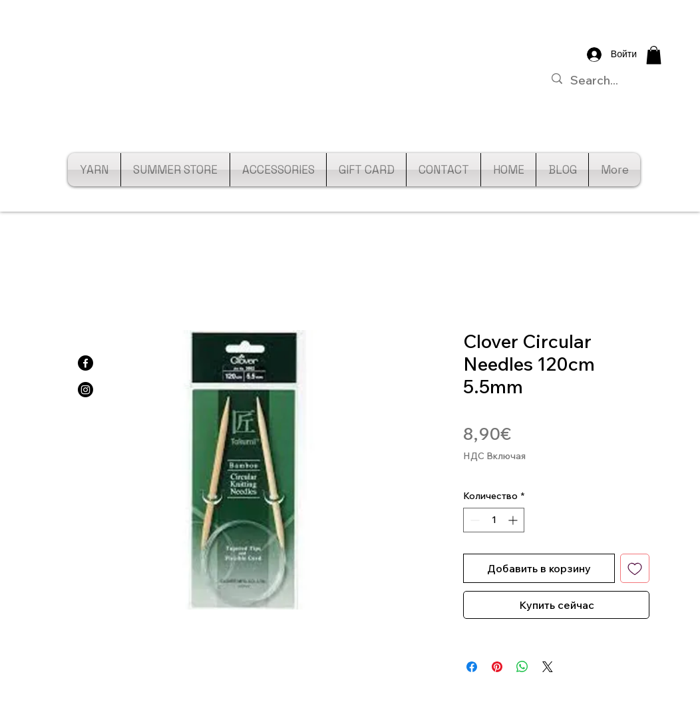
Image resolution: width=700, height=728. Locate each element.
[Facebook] (86, 363)
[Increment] (514, 520)
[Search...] (609, 80)
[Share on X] (548, 667)
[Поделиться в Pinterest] (497, 667)
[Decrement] (473, 520)
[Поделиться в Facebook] (472, 667)
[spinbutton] (494, 520)
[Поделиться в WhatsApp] (522, 667)
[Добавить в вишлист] (635, 568)
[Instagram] (86, 390)
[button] (654, 55)
